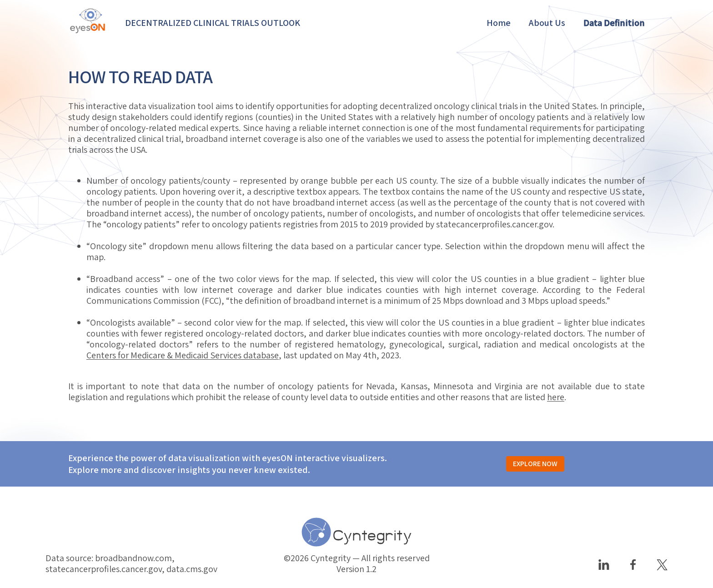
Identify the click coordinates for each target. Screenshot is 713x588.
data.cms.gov (192, 569)
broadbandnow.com (133, 558)
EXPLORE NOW (535, 464)
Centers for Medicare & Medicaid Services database (183, 355)
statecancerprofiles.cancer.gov (494, 224)
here (556, 397)
